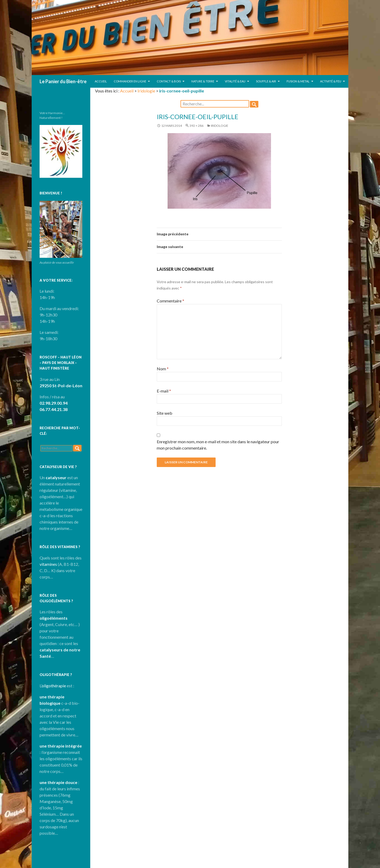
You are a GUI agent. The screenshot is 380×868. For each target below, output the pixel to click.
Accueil (101, 81)
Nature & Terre (203, 81)
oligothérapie (54, 686)
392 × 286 (196, 126)
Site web (165, 413)
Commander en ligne (130, 81)
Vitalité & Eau (235, 81)
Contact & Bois (169, 81)
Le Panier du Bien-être (63, 81)
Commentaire (170, 301)
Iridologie (146, 91)
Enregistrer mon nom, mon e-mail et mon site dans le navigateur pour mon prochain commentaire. (218, 445)
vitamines (48, 564)
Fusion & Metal (298, 81)
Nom (163, 369)
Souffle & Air (266, 81)
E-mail (164, 391)
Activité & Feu (331, 81)
